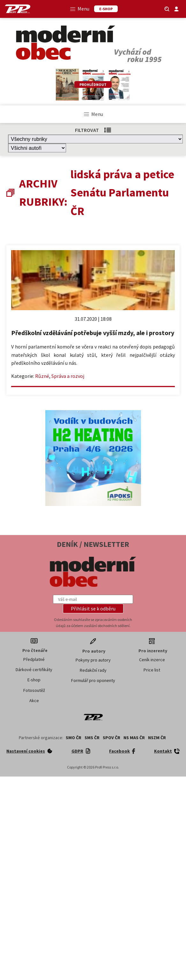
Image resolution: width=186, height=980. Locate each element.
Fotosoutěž (34, 690)
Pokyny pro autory (93, 660)
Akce (34, 701)
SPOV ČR (112, 738)
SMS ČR (92, 738)
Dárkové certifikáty (34, 670)
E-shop (34, 680)
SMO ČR (74, 738)
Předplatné (34, 659)
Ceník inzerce (152, 660)
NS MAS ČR (134, 738)
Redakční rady (93, 670)
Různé (42, 376)
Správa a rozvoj (68, 376)
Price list (152, 670)
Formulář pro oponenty (93, 680)
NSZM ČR (157, 738)
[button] (93, 609)
